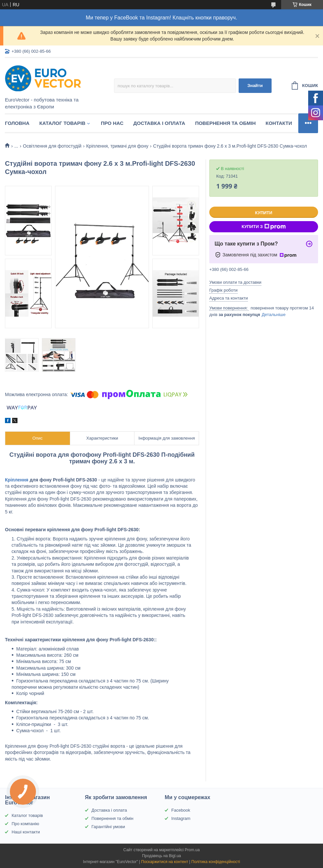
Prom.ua (192, 850)
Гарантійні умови (108, 827)
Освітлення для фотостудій (52, 146)
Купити (264, 213)
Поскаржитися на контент (164, 862)
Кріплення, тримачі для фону (117, 146)
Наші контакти (26, 832)
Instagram (181, 818)
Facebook (181, 810)
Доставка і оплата (159, 123)
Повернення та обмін (225, 123)
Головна (17, 123)
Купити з (264, 227)
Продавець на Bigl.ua (161, 856)
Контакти (279, 123)
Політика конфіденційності (216, 862)
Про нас (112, 123)
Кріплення (17, 480)
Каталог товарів (62, 123)
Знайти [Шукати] (255, 86)
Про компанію (25, 824)
